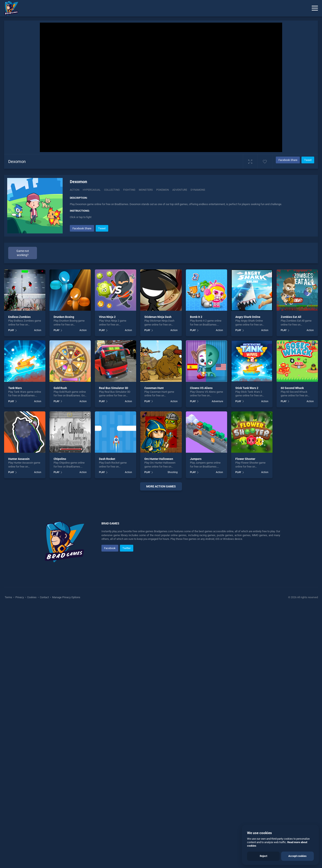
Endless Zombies (19, 317)
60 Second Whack (292, 388)
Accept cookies (297, 856)
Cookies (32, 721)
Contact (44, 721)
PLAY (11, 330)
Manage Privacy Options (66, 721)
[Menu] (315, 8)
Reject (263, 856)
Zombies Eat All (291, 317)
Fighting (129, 190)
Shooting (173, 472)
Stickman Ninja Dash (158, 317)
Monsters (146, 190)
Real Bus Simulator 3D (114, 388)
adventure (180, 190)
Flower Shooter (245, 459)
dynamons (198, 190)
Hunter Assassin (19, 459)
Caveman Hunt (154, 388)
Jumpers (196, 459)
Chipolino (60, 459)
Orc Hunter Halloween (159, 459)
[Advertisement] (161, 556)
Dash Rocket (107, 459)
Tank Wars (15, 388)
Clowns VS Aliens (201, 388)
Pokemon (163, 190)
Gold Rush (60, 388)
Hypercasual (92, 190)
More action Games (161, 486)
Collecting (112, 190)
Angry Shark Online (248, 317)
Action (75, 190)
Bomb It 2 (196, 317)
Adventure (217, 401)
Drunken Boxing (64, 317)
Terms (9, 721)
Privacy (20, 721)
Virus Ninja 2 (107, 317)
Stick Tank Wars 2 (247, 388)
